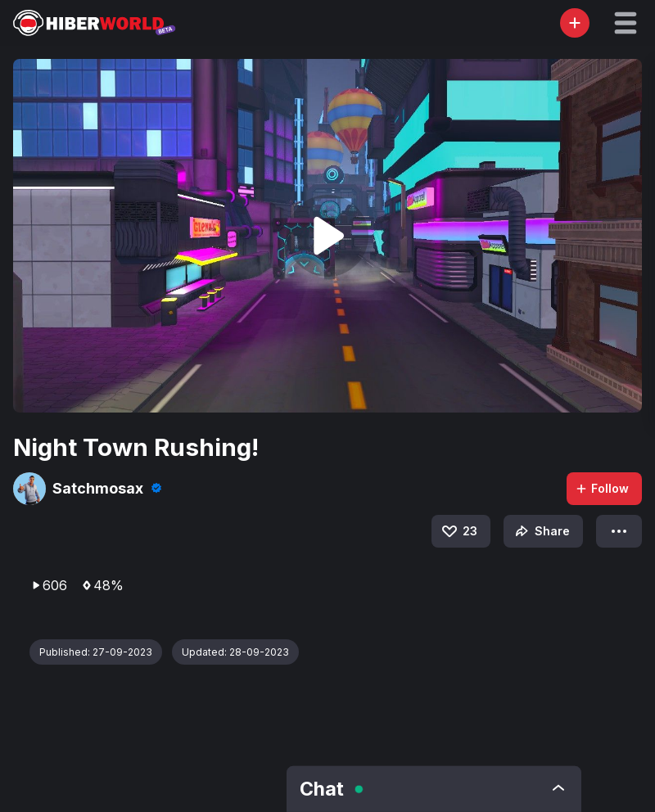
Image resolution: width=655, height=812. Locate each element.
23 (458, 531)
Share (541, 531)
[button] (626, 23)
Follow (602, 488)
